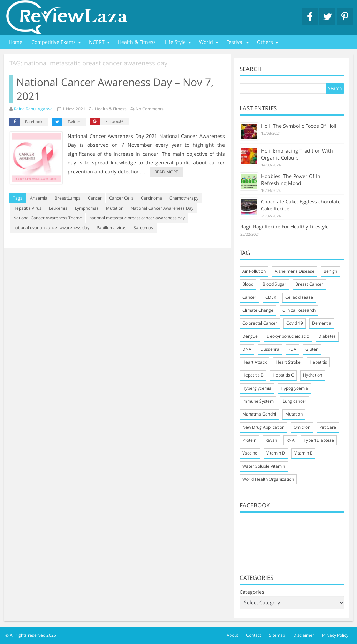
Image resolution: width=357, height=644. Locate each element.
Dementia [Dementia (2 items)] (322, 323)
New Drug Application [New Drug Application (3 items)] (263, 427)
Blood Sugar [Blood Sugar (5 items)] (274, 284)
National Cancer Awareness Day (162, 208)
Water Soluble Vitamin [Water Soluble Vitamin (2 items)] (264, 466)
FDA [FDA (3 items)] (292, 349)
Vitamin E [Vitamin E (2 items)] (303, 453)
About (232, 635)
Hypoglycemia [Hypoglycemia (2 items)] (294, 388)
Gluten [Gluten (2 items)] (312, 349)
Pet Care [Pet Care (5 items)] (328, 427)
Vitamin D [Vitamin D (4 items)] (276, 453)
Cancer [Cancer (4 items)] (249, 297)
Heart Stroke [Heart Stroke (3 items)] (288, 362)
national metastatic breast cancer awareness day (137, 218)
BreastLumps (68, 198)
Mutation (115, 208)
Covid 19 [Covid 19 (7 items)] (295, 323)
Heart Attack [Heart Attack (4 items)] (255, 362)
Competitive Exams (54, 42)
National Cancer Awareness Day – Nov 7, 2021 (115, 89)
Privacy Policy (335, 635)
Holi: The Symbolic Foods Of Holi (299, 126)
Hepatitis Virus (27, 208)
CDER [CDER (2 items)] (271, 297)
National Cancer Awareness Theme (48, 218)
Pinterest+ (107, 121)
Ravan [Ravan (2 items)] (271, 440)
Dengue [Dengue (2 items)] (250, 336)
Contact (254, 635)
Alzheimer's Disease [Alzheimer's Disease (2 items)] (295, 271)
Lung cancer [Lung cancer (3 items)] (295, 401)
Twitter (66, 122)
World (206, 42)
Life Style (175, 42)
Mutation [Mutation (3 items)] (294, 414)
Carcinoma (151, 198)
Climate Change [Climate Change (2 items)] (258, 310)
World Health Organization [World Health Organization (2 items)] (268, 479)
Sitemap (277, 635)
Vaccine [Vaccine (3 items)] (250, 453)
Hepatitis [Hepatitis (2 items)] (318, 362)
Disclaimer (304, 635)
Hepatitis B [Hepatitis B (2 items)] (253, 375)
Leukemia (58, 208)
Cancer (95, 198)
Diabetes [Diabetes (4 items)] (327, 336)
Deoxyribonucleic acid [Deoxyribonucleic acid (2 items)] (288, 336)
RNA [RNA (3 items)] (290, 440)
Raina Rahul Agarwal (34, 109)
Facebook (26, 122)
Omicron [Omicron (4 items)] (302, 427)
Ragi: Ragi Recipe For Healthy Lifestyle (284, 227)
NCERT (97, 42)
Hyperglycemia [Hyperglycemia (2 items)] (257, 388)
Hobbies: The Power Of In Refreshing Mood (291, 180)
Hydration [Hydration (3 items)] (313, 375)
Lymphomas (87, 208)
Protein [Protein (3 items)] (249, 440)
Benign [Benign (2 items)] (330, 271)
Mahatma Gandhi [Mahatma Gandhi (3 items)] (259, 414)
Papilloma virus (111, 228)
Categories (252, 592)
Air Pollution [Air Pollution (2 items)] (254, 271)
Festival (235, 42)
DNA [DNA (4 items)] (247, 349)
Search (335, 88)
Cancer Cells (121, 198)
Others (265, 42)
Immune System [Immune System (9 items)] (258, 401)
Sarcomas (143, 228)
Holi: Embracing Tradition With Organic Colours (297, 154)
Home (16, 42)
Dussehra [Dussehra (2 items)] (270, 349)
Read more (166, 172)
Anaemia (39, 198)
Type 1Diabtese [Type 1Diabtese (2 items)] (319, 440)
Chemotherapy (184, 198)
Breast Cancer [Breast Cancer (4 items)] (309, 284)
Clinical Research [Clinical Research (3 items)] (299, 310)
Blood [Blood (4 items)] (248, 284)
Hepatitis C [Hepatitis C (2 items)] (283, 375)
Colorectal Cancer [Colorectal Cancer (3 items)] (260, 323)
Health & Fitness (137, 42)
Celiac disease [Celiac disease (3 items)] (299, 297)
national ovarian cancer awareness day (51, 228)
